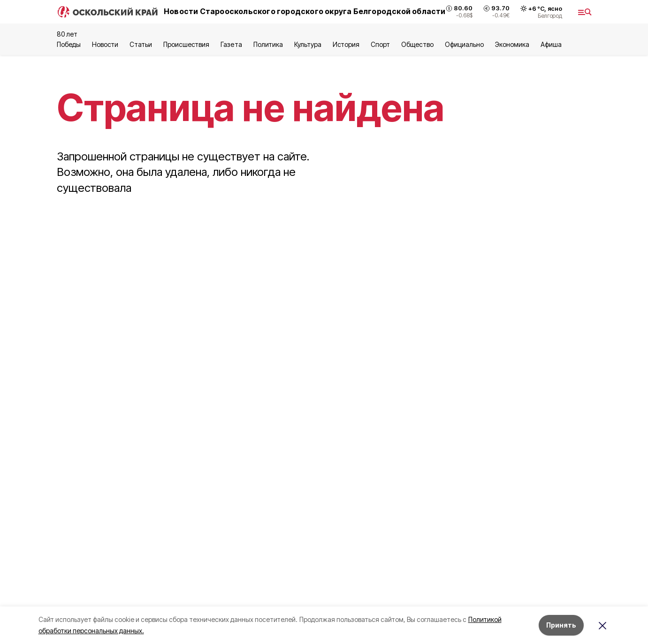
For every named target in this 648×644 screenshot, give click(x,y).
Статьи (141, 44)
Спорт (380, 44)
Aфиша (551, 44)
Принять (561, 625)
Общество (417, 44)
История (346, 44)
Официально (464, 44)
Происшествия (186, 44)
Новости (105, 44)
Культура (308, 44)
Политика (268, 44)
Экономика (512, 44)
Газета (231, 44)
